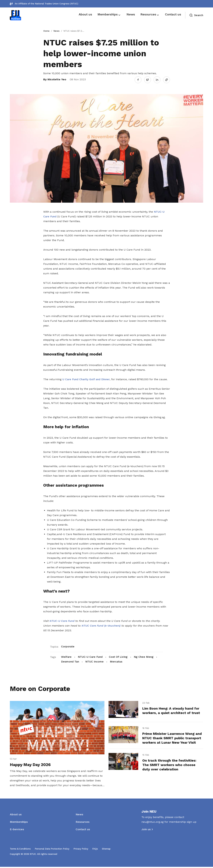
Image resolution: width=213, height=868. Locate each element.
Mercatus (116, 661)
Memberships (19, 823)
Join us (146, 830)
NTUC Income (94, 661)
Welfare (66, 656)
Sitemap (106, 850)
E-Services (17, 830)
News (56, 31)
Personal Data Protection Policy (52, 850)
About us (16, 816)
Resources (83, 823)
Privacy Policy (81, 850)
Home (46, 31)
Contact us (83, 830)
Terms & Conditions (20, 850)
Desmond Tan (70, 661)
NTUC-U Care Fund (90, 656)
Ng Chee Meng (144, 656)
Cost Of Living (118, 656)
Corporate (68, 646)
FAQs (95, 850)
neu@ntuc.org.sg (153, 823)
